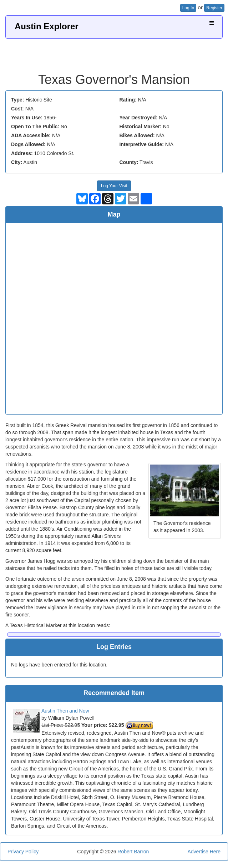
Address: (22, 153)
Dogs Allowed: (28, 144)
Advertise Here (204, 852)
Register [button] (214, 8)
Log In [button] (188, 8)
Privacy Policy (23, 852)
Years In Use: (27, 118)
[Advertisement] (114, 53)
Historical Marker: (141, 127)
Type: (17, 100)
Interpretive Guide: (142, 144)
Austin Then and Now (65, 711)
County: (129, 162)
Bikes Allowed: (137, 135)
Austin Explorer (47, 26)
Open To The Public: (35, 127)
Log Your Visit (114, 186)
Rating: (128, 100)
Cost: (17, 109)
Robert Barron (133, 852)
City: (17, 162)
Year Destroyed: (139, 118)
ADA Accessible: (31, 135)
